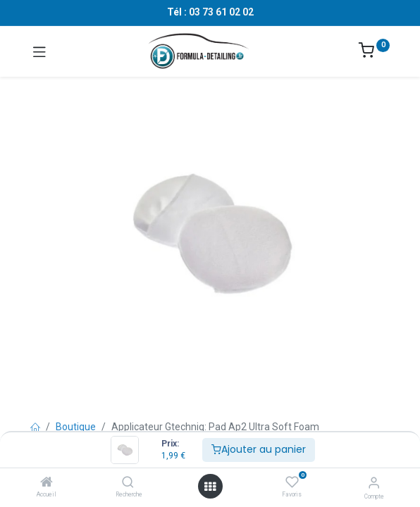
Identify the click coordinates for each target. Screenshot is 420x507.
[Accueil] (47, 483)
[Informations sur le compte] (374, 483)
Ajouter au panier (259, 449)
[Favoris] (292, 482)
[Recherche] (128, 483)
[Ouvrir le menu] (210, 487)
